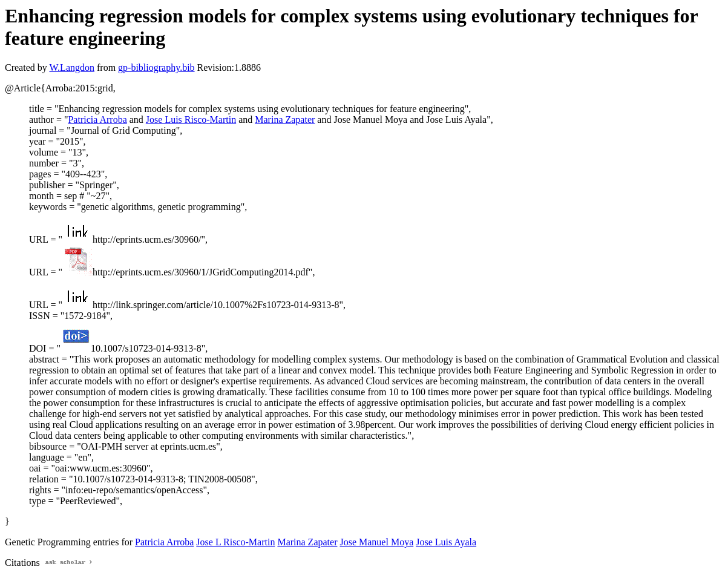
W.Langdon (72, 67)
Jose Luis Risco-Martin (191, 120)
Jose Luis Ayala (446, 542)
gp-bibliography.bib (156, 67)
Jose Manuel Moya (376, 542)
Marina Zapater (285, 120)
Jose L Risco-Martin (235, 542)
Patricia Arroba (97, 120)
